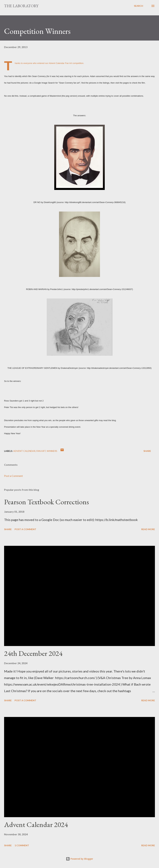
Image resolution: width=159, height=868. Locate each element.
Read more (148, 529)
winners (52, 451)
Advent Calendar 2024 (36, 824)
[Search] (139, 6)
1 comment (22, 845)
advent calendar (24, 451)
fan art (41, 451)
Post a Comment (13, 476)
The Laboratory (21, 6)
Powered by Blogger (79, 859)
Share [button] (147, 451)
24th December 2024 (33, 653)
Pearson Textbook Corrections (46, 502)
